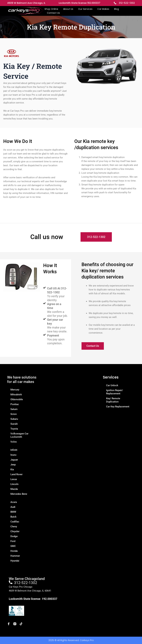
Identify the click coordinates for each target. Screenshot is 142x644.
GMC (13, 546)
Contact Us (53, 13)
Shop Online (51, 9)
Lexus (14, 479)
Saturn (14, 409)
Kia (12, 469)
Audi (13, 507)
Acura (14, 502)
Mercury (15, 390)
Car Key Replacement (118, 407)
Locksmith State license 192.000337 (79, 3)
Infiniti (14, 450)
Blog (116, 9)
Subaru (14, 419)
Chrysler (15, 531)
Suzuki (14, 424)
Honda (14, 551)
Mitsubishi (16, 395)
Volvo (14, 442)
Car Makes (103, 9)
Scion (14, 414)
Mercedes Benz (19, 494)
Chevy (14, 527)
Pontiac (15, 404)
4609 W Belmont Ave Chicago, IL (26, 3)
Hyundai (15, 561)
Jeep (13, 465)
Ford (13, 541)
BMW (13, 512)
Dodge (14, 536)
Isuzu (13, 455)
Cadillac (15, 522)
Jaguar (14, 460)
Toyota (14, 429)
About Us (68, 9)
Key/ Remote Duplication (113, 400)
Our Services (85, 9)
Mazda (14, 489)
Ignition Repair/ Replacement (115, 392)
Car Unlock (112, 385)
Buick (13, 517)
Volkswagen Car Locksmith (19, 435)
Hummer (15, 556)
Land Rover (16, 474)
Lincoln (14, 484)
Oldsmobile (17, 399)
